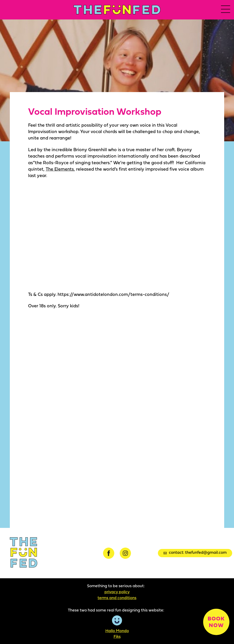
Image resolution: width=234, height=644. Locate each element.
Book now (216, 621)
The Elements (60, 169)
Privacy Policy (117, 592)
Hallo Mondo (117, 630)
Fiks (117, 636)
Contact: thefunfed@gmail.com (195, 553)
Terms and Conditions (117, 598)
